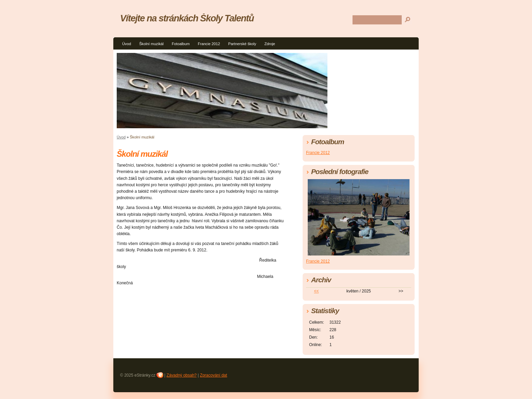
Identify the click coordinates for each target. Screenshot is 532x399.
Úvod (127, 44)
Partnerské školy (242, 44)
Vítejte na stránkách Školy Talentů (187, 18)
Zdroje (270, 44)
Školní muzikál (151, 44)
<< (317, 291)
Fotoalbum (181, 44)
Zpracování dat (213, 375)
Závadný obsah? (182, 375)
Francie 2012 (209, 44)
